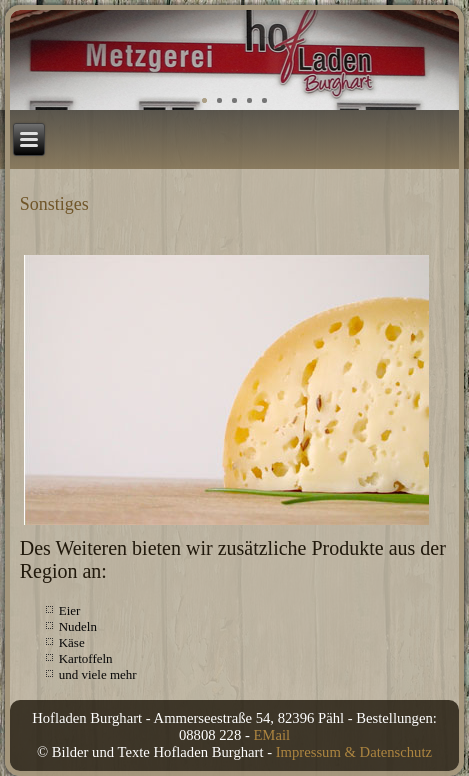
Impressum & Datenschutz (354, 752)
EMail (271, 735)
